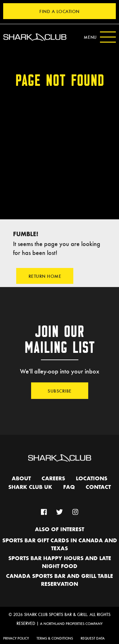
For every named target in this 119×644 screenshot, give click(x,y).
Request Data (93, 638)
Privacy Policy (16, 638)
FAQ (69, 487)
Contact (98, 487)
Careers (53, 479)
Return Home (45, 276)
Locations (92, 479)
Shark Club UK (30, 487)
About (21, 479)
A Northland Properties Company (71, 623)
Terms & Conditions (55, 638)
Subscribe (60, 391)
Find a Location (60, 11)
